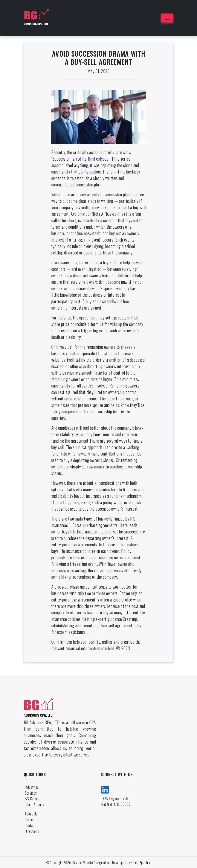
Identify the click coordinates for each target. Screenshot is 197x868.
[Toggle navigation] (167, 18)
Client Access (34, 804)
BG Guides (32, 799)
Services (31, 793)
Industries (32, 787)
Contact (30, 825)
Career (29, 820)
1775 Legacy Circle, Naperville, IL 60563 (116, 801)
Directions (32, 831)
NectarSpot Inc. (141, 862)
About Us (31, 814)
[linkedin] (105, 789)
